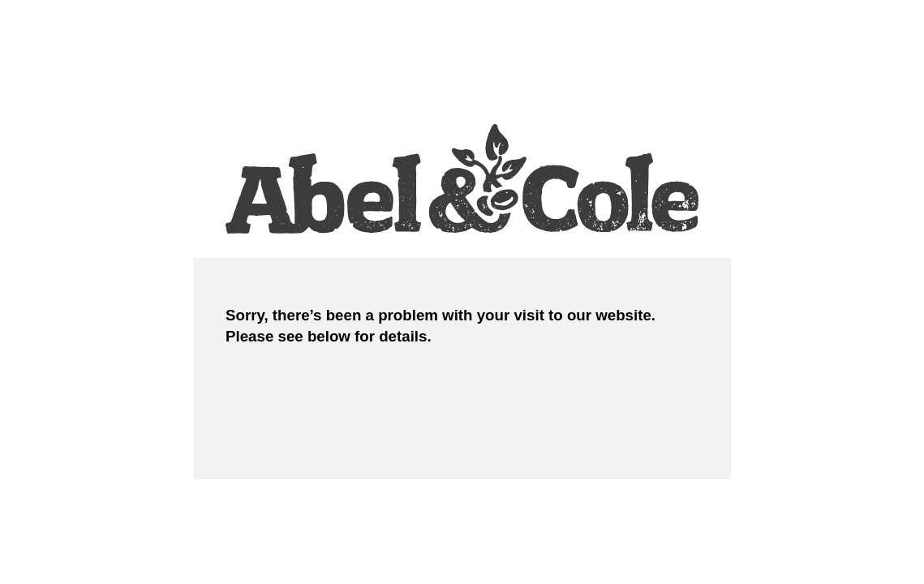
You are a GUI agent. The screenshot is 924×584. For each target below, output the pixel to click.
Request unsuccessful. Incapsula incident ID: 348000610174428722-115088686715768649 (462, 292)
